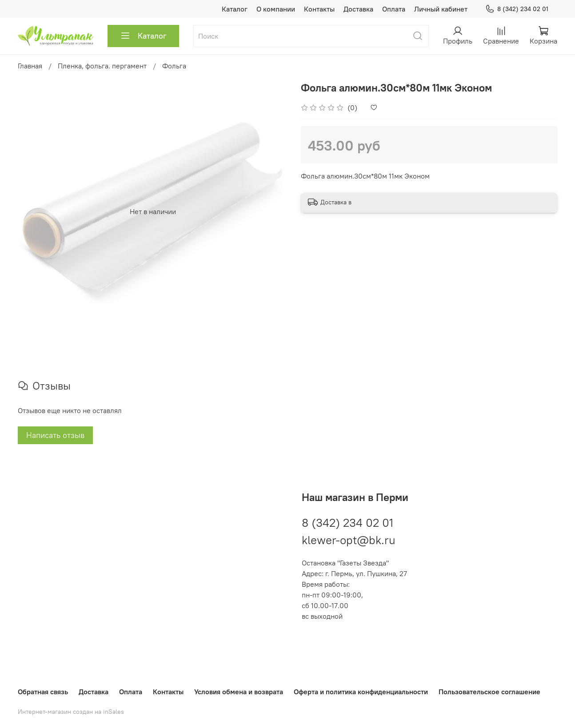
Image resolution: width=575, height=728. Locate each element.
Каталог (235, 9)
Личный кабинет (441, 9)
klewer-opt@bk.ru (349, 540)
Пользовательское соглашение (489, 692)
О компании (276, 9)
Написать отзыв (55, 435)
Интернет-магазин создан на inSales (71, 712)
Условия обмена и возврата (239, 692)
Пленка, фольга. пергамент (102, 66)
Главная (30, 66)
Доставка (358, 9)
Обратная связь (43, 692)
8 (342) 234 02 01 (517, 9)
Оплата (394, 9)
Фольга (174, 66)
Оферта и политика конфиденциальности (361, 692)
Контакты (319, 9)
